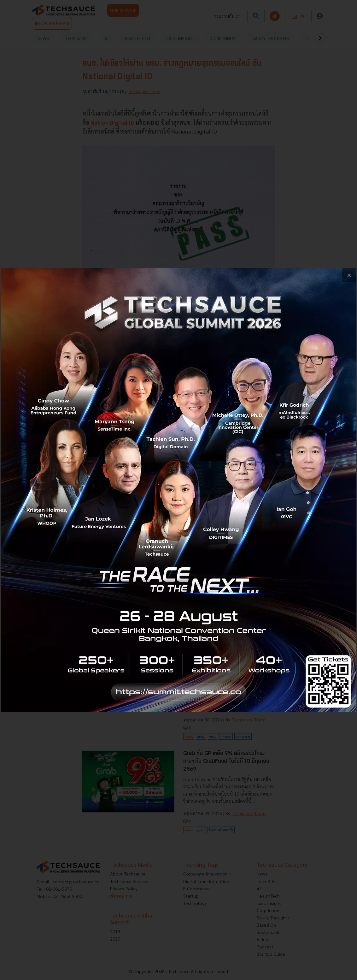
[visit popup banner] (179, 490)
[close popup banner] (349, 275)
